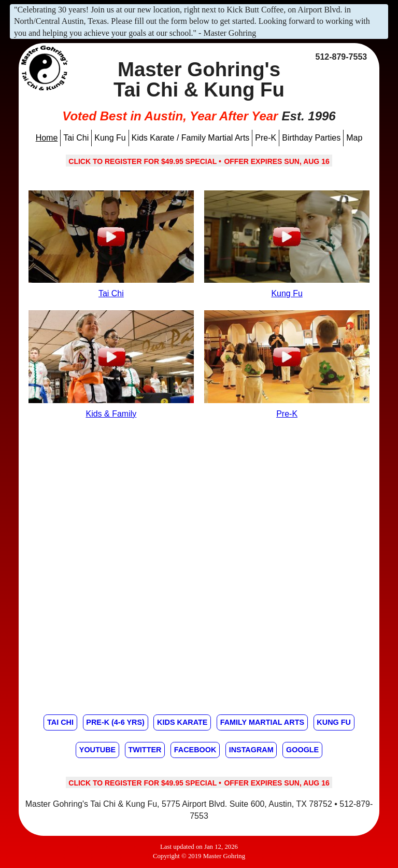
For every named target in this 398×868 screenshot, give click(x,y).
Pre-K (266, 138)
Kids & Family (111, 414)
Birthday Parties (311, 138)
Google (302, 750)
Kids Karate (182, 722)
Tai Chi (76, 138)
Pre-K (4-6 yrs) (115, 722)
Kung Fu (110, 138)
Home (47, 138)
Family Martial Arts (262, 722)
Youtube (97, 750)
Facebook (195, 750)
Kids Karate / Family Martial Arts (191, 138)
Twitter (145, 750)
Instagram (251, 750)
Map (354, 138)
